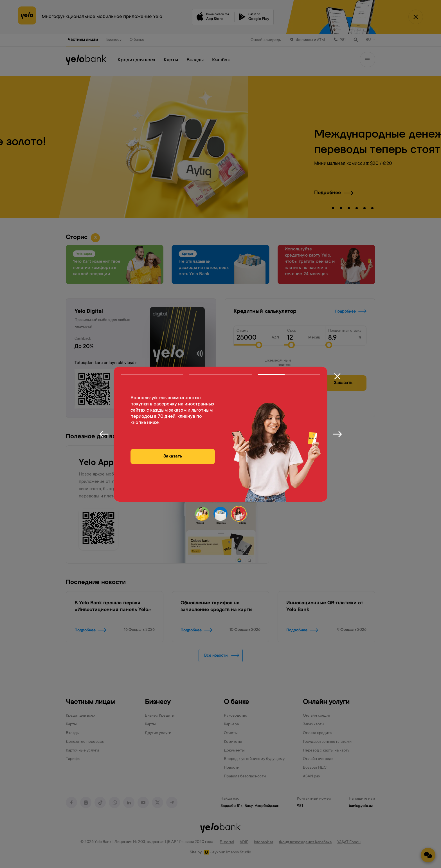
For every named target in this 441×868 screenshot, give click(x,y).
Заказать (173, 456)
